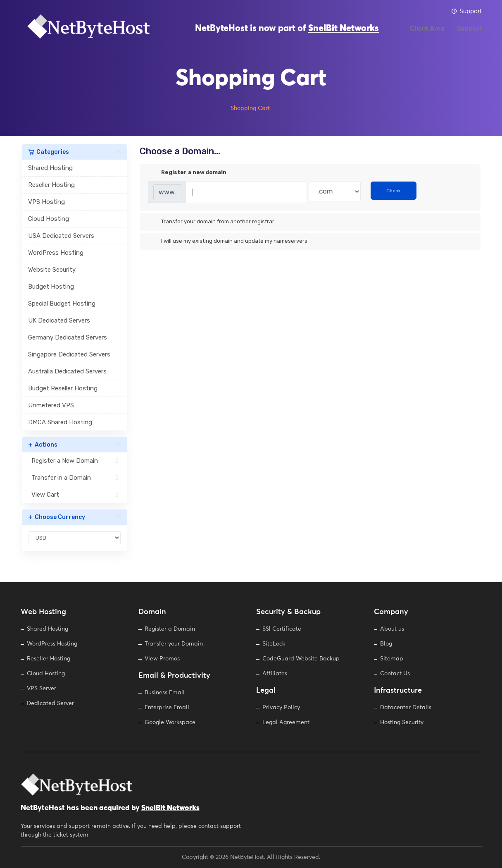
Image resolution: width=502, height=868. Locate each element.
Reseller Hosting (51, 185)
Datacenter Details (406, 708)
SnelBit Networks (344, 33)
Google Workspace (170, 722)
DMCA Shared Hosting (60, 422)
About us (392, 629)
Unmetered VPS (51, 405)
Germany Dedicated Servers (68, 337)
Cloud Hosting (49, 219)
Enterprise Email (167, 708)
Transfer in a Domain (75, 478)
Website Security (52, 270)
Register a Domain (170, 629)
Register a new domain (187, 173)
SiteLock (274, 644)
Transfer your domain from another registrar (211, 222)
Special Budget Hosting (62, 304)
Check (394, 191)
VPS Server (42, 689)
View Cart (75, 495)
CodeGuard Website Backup (301, 659)
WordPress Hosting (56, 253)
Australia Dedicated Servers (67, 371)
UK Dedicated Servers (59, 320)
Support (466, 11)
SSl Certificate (282, 629)
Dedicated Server (50, 703)
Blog (386, 644)
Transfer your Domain (174, 644)
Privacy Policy (281, 708)
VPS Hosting (46, 202)
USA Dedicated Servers (61, 236)
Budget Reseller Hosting (63, 388)
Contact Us (395, 674)
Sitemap (392, 659)
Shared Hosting (50, 168)
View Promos (162, 659)
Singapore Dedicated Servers (69, 354)
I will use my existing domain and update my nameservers (228, 242)
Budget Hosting (51, 287)
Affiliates (275, 674)
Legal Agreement (286, 722)
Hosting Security (402, 722)
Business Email (165, 693)
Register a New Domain (75, 461)
